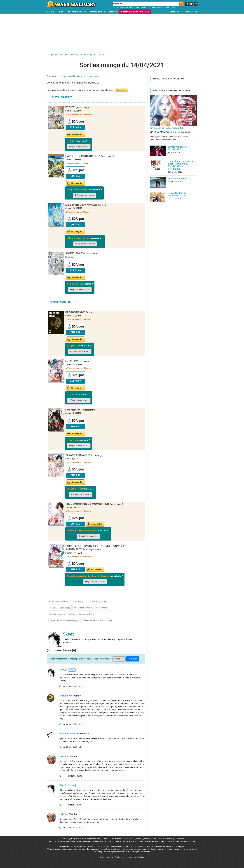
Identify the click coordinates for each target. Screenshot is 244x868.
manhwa (140, 839)
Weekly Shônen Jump (131, 7)
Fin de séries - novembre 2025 (167, 128)
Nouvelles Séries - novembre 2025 (178, 194)
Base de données (77, 12)
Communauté (97, 12)
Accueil (50, 12)
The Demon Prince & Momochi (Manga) (92, 608)
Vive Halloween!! (177, 179)
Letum (63, 756)
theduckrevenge (69, 734)
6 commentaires (91, 76)
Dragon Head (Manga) (58, 601)
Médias (113, 12)
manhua (148, 839)
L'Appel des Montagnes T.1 (83, 156)
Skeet (70, 76)
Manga (71, 4)
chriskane (65, 696)
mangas (132, 839)
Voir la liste (122, 90)
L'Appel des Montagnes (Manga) (63, 620)
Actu (61, 12)
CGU (135, 857)
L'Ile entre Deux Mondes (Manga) (97, 620)
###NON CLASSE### (160, 7)
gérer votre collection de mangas (111, 841)
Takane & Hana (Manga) (59, 608)
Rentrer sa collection (124, 857)
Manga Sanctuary (77, 839)
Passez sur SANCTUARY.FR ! (135, 12)
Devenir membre (107, 857)
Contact (141, 857)
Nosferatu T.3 (75, 410)
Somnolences (75, 253)
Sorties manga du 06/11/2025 (177, 148)
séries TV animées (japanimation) (171, 839)
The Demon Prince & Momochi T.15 (87, 504)
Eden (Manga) (79, 601)
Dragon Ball (146, 7)
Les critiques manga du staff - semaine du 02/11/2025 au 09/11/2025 (181, 165)
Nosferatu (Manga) (98, 601)
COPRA (173, 7)
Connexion (175, 12)
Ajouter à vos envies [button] (79, 146)
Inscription (191, 12)
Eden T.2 (70, 361)
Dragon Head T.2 (76, 312)
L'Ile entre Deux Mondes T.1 (83, 205)
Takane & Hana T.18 (78, 455)
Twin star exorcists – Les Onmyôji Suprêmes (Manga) (72, 614)
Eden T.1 (70, 107)
